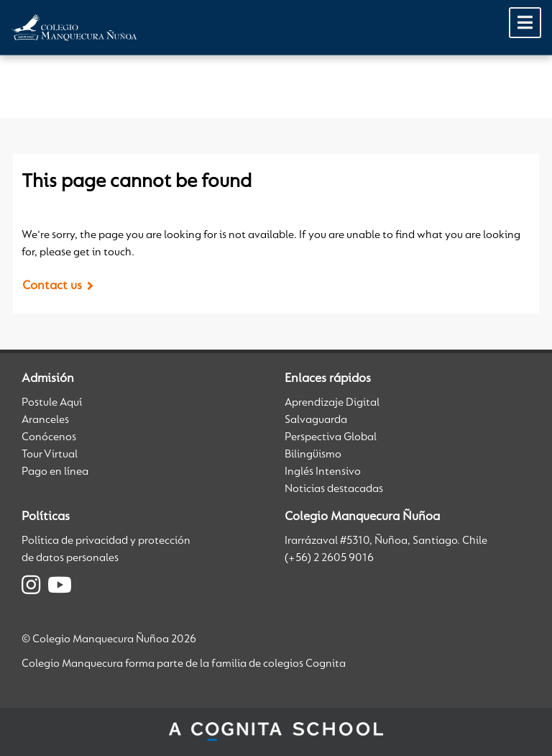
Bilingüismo (313, 455)
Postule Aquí (52, 403)
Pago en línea (55, 472)
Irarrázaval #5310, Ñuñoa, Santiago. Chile (386, 541)
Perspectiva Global (331, 437)
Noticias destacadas (334, 489)
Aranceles (45, 420)
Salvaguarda (316, 420)
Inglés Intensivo (323, 472)
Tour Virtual (50, 455)
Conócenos (49, 437)
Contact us (52, 286)
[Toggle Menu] (525, 23)
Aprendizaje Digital (332, 403)
